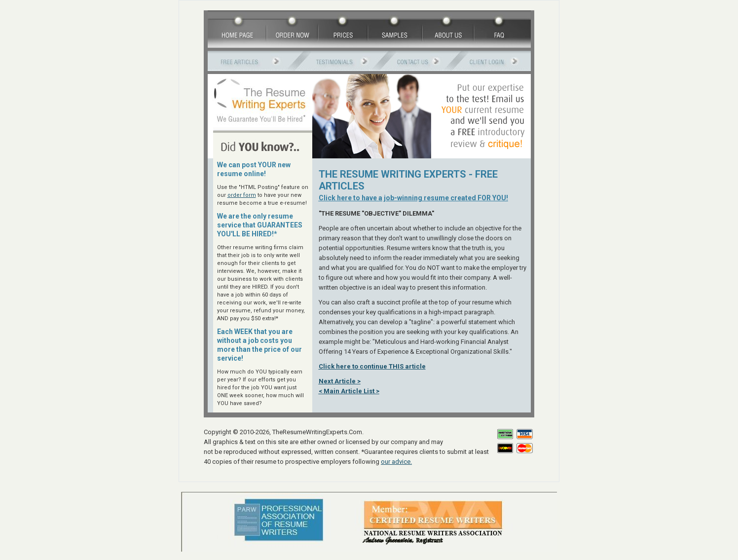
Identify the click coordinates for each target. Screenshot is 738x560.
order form (242, 195)
